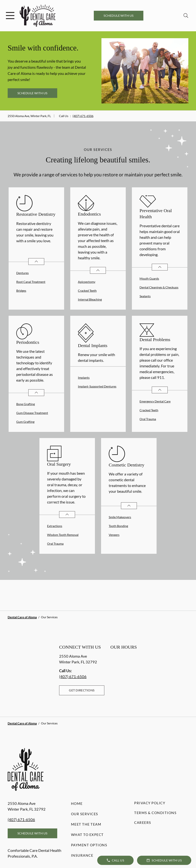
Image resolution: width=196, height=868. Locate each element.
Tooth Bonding (118, 526)
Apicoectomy (87, 282)
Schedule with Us (119, 15)
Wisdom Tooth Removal (63, 535)
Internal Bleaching (90, 299)
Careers (143, 823)
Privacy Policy (150, 803)
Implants (84, 377)
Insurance (82, 855)
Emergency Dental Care (155, 401)
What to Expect (87, 835)
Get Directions (82, 690)
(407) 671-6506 (83, 116)
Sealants (145, 296)
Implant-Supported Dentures (97, 386)
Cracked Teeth (87, 291)
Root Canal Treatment (31, 282)
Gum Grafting (25, 422)
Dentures (22, 273)
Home (77, 804)
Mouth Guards (149, 278)
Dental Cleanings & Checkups (159, 287)
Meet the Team (86, 824)
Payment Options (89, 845)
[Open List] (36, 262)
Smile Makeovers (120, 517)
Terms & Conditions (155, 813)
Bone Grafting (26, 404)
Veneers (114, 535)
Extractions (55, 526)
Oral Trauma (148, 419)
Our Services (85, 814)
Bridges (21, 291)
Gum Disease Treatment (32, 413)
